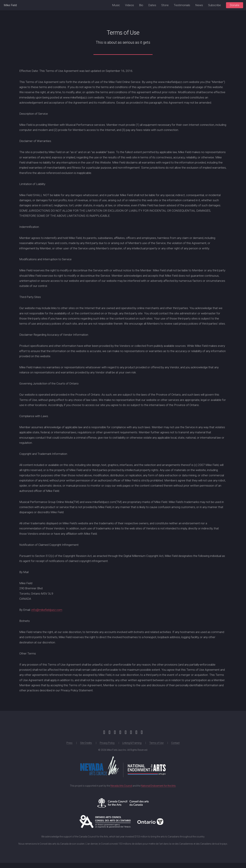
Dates (152, 5)
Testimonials (182, 5)
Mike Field (10, 5)
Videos (129, 5)
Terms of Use (156, 743)
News (199, 5)
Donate (235, 5)
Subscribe (214, 5)
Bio (141, 5)
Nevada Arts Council (121, 786)
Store (165, 5)
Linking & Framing (132, 743)
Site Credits (86, 743)
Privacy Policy (107, 743)
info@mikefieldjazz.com (47, 610)
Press (69, 743)
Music (116, 5)
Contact (175, 743)
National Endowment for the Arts (158, 786)
